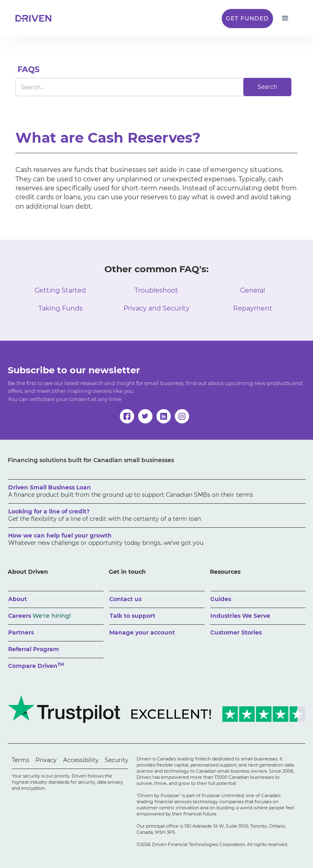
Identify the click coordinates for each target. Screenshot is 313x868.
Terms (21, 760)
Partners (21, 632)
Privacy (46, 760)
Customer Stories (236, 632)
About (18, 599)
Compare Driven (36, 666)
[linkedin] (164, 416)
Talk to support (132, 616)
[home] (36, 18)
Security (117, 760)
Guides (221, 599)
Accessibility (81, 760)
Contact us (125, 599)
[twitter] (145, 416)
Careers (40, 616)
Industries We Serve (240, 616)
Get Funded (247, 18)
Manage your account (142, 632)
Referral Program (34, 649)
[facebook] (127, 416)
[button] (285, 18)
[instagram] (182, 416)
